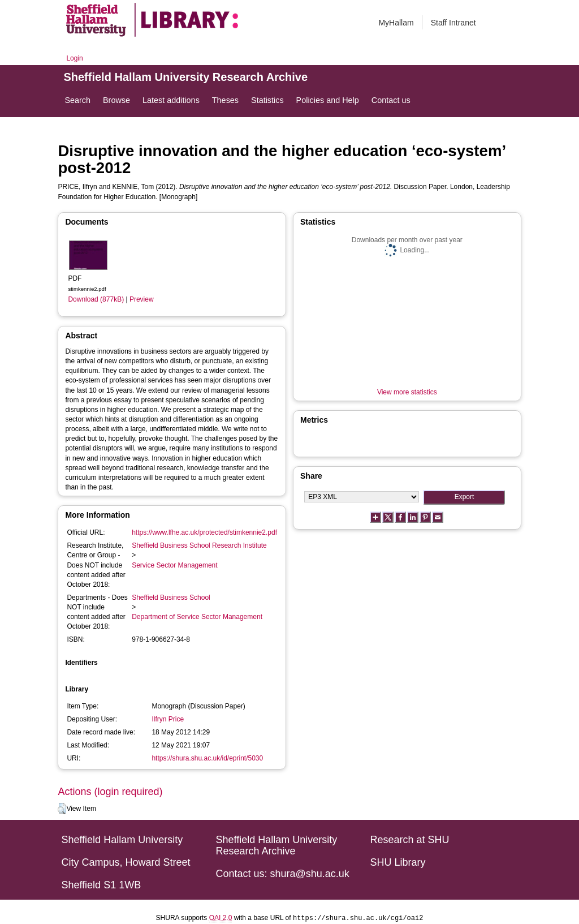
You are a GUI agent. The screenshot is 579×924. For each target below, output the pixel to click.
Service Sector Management (174, 565)
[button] (62, 809)
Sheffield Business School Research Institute (199, 545)
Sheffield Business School (171, 598)
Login (74, 58)
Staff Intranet (453, 23)
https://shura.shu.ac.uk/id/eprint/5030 (207, 758)
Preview (142, 299)
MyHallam (396, 23)
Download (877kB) (96, 299)
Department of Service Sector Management (197, 617)
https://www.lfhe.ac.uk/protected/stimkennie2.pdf (204, 532)
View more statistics (407, 392)
